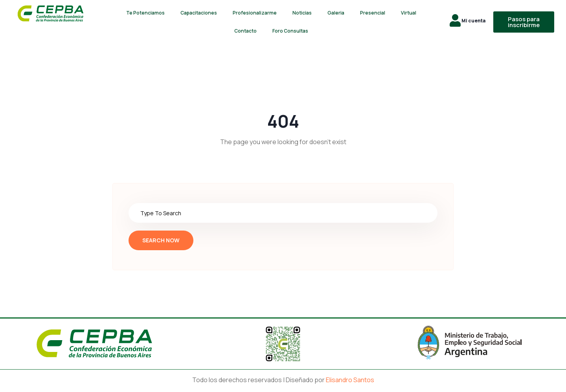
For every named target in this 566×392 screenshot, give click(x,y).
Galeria (336, 13)
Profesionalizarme (255, 13)
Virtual (409, 13)
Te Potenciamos (145, 13)
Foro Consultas (290, 31)
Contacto (245, 31)
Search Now (161, 240)
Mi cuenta (473, 21)
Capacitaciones (199, 13)
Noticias (302, 13)
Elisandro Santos (350, 380)
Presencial (373, 13)
